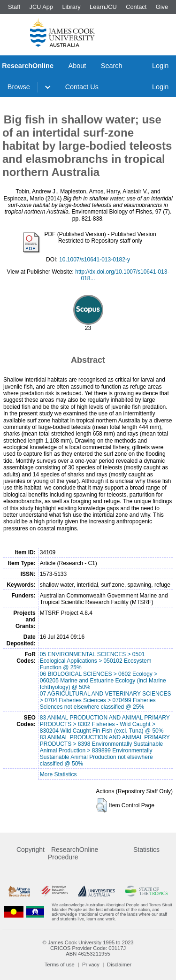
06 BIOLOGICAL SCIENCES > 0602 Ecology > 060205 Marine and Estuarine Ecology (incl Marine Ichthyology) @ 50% (103, 681)
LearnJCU (103, 7)
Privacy (91, 965)
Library (71, 7)
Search (112, 66)
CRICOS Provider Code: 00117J (88, 948)
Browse (19, 87)
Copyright (31, 850)
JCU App (41, 7)
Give (162, 7)
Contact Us (82, 87)
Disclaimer (119, 965)
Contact (136, 7)
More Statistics (58, 774)
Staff (14, 7)
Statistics (146, 850)
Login (160, 66)
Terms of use (60, 965)
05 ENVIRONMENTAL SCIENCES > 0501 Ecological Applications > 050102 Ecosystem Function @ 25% (96, 661)
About (77, 66)
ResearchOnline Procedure (73, 853)
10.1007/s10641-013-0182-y (95, 260)
